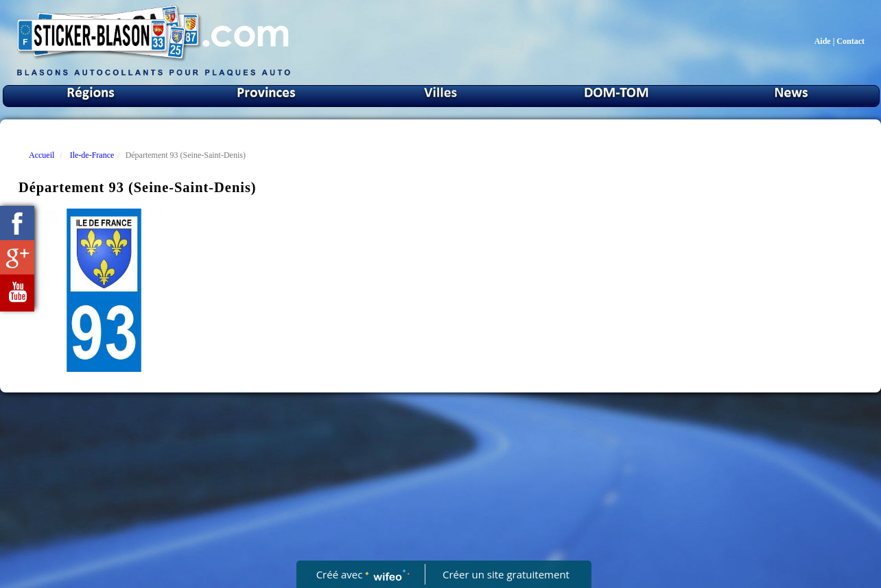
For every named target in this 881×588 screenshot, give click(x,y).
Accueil (42, 155)
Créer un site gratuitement (506, 574)
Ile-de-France (92, 155)
